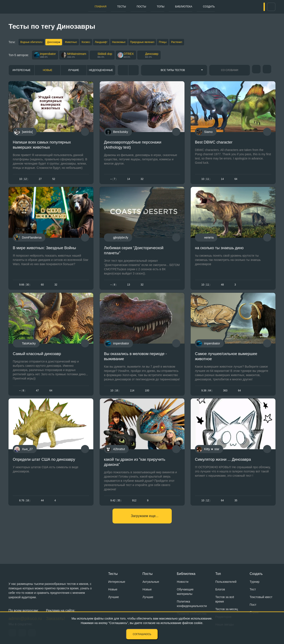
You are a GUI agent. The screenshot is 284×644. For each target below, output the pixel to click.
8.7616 (25, 512)
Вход (256, 7)
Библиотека (180, 7)
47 (37, 399)
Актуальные (151, 582)
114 (132, 399)
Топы (152, 7)
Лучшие (74, 72)
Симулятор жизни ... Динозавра (223, 471)
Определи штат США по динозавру (44, 471)
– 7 (113, 181)
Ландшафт (118, 43)
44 (42, 512)
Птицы (191, 43)
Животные (79, 43)
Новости (183, 582)
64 (222, 512)
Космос (98, 43)
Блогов (220, 589)
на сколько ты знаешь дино (219, 253)
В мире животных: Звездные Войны (44, 253)
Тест (253, 589)
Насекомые (139, 43)
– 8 (113, 290)
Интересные (22, 72)
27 (40, 181)
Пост (253, 605)
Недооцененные (101, 72)
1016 (115, 399)
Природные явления (167, 43)
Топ (218, 574)
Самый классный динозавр (37, 362)
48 (222, 290)
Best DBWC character (214, 144)
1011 (206, 181)
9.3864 (207, 399)
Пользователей (226, 582)
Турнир (255, 582)
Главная (76, 7)
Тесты (102, 7)
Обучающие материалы (185, 592)
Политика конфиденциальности (192, 604)
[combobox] (174, 72)
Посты (127, 7)
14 (128, 181)
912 (134, 512)
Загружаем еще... (145, 531)
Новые (48, 72)
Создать (211, 7)
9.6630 (25, 290)
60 (42, 290)
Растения (209, 43)
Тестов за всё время (225, 599)
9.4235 (116, 512)
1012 (24, 181)
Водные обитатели (32, 43)
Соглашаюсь (142, 634)
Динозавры (58, 43)
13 (128, 290)
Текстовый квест (261, 597)
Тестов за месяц (227, 609)
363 (225, 399)
